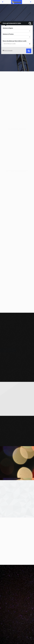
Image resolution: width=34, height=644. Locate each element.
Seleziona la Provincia (8, 34)
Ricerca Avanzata (8, 51)
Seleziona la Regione (8, 28)
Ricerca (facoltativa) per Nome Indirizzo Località (15, 41)
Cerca (29, 51)
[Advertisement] (17, 95)
